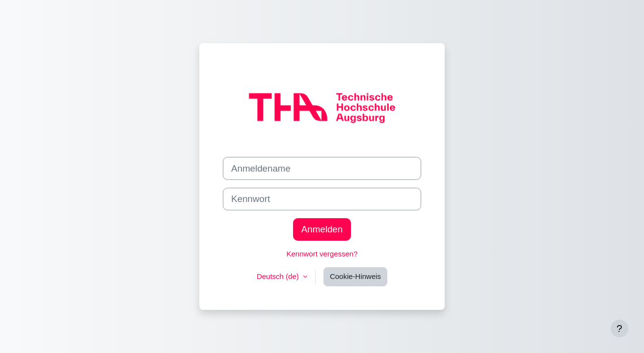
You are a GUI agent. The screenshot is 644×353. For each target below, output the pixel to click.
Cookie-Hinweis (355, 276)
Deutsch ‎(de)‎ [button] (279, 276)
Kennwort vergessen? (322, 254)
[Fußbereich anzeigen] (619, 328)
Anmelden (322, 229)
